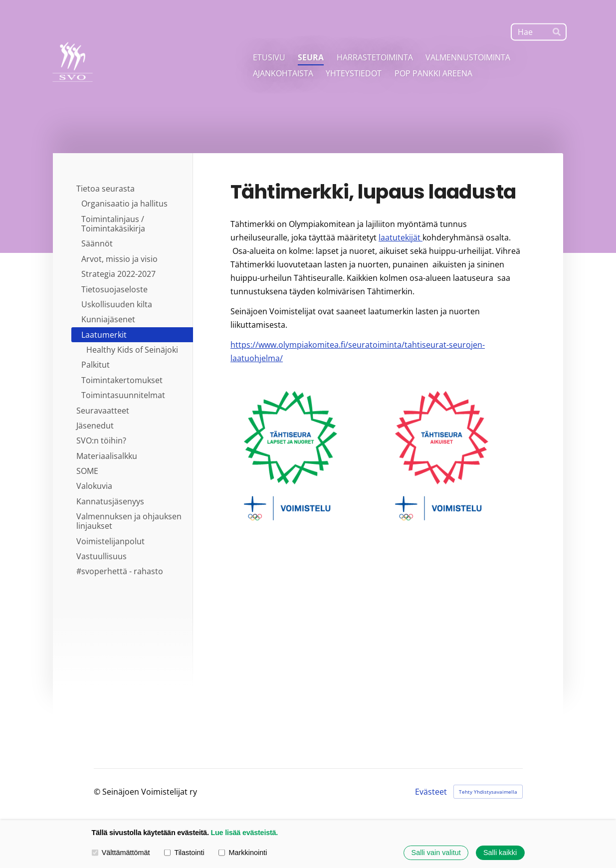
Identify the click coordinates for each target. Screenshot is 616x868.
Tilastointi (184, 853)
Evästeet (431, 792)
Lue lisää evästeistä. (244, 833)
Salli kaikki (500, 853)
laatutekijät (401, 237)
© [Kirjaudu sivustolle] (98, 792)
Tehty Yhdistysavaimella (488, 792)
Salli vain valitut (436, 853)
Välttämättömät (121, 853)
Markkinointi (243, 853)
